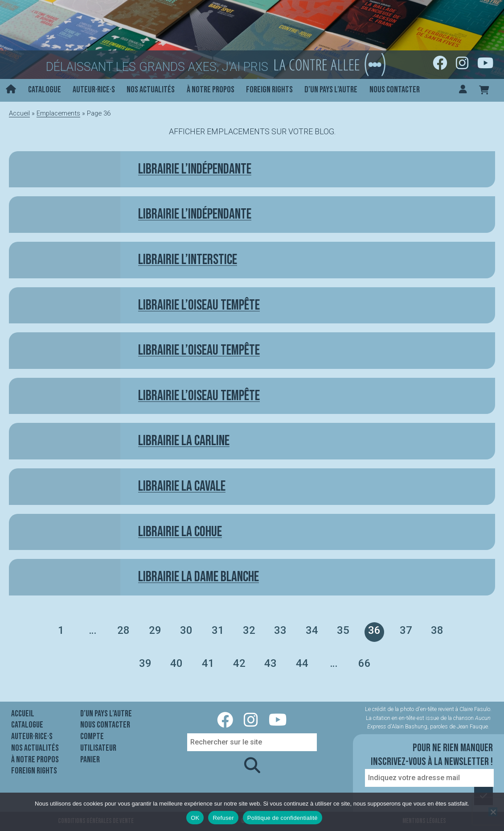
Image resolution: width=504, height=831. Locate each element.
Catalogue (45, 90)
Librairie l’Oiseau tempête (199, 350)
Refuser (223, 818)
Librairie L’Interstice (188, 260)
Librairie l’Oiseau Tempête (199, 396)
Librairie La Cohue (180, 532)
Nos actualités (151, 90)
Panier (90, 760)
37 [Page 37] (406, 630)
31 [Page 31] (218, 630)
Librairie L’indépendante (195, 169)
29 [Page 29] (155, 630)
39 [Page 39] (145, 663)
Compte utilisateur (98, 742)
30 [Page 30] (186, 630)
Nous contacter (395, 90)
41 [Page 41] (208, 663)
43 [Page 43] (270, 663)
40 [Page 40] (176, 663)
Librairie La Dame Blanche (199, 577)
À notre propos (211, 90)
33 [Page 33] (280, 630)
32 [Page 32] (249, 630)
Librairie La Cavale (182, 486)
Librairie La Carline (184, 441)
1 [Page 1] (61, 630)
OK (195, 818)
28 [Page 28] (123, 630)
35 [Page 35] (343, 630)
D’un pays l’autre (331, 90)
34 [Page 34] (312, 630)
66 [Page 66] (365, 663)
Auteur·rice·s (94, 90)
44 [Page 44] (302, 663)
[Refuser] (493, 812)
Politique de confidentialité (283, 818)
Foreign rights (269, 90)
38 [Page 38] (437, 630)
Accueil (19, 113)
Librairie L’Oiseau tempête (199, 305)
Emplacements (58, 113)
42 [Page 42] (239, 663)
